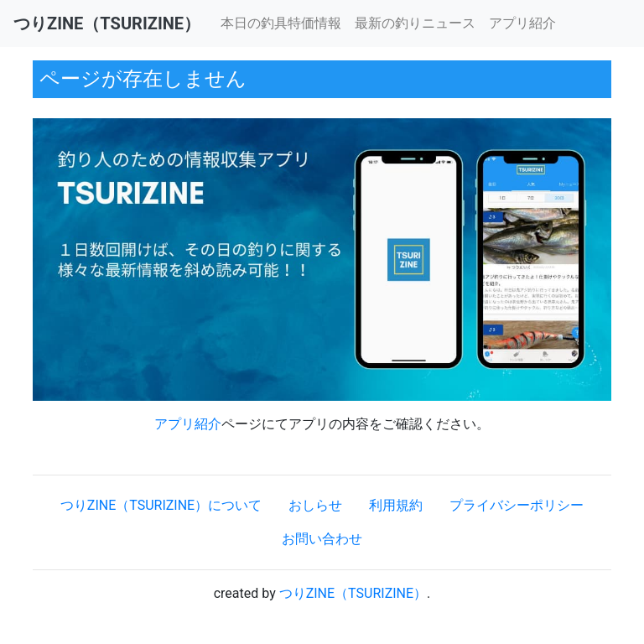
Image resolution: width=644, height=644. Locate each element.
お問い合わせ (322, 539)
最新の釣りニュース (415, 23)
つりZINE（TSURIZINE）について (161, 505)
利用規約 (396, 505)
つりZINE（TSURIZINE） (353, 593)
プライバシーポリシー (517, 505)
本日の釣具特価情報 (281, 23)
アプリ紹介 (522, 23)
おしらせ (315, 505)
